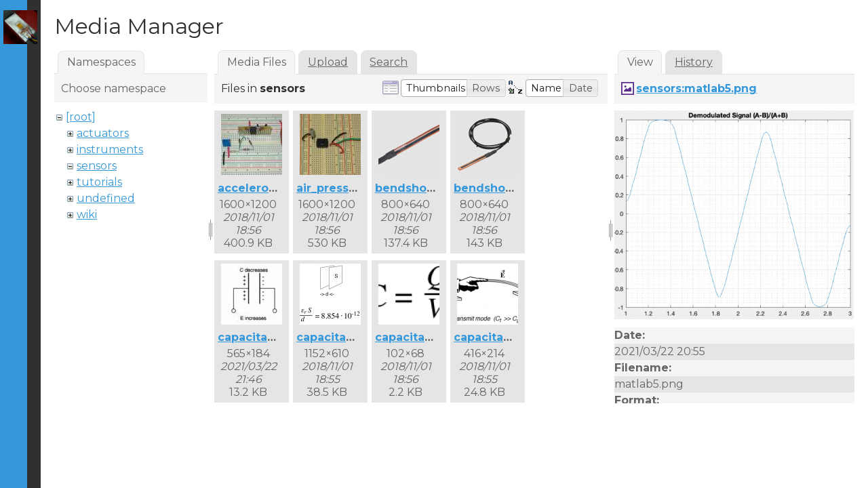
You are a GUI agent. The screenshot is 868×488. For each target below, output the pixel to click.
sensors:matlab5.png (696, 88)
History (694, 62)
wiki (87, 215)
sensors (97, 166)
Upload (328, 62)
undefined (106, 198)
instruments (110, 149)
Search (389, 62)
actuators (103, 133)
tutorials (99, 182)
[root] (81, 117)
